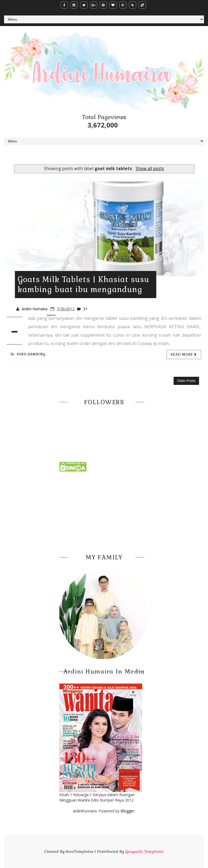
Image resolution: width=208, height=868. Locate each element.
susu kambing (28, 354)
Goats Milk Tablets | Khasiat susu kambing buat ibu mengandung (83, 284)
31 (85, 309)
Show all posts (150, 169)
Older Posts (186, 381)
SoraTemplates (79, 851)
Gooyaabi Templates (144, 851)
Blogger (127, 811)
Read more (184, 355)
